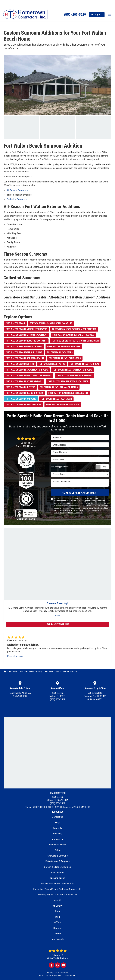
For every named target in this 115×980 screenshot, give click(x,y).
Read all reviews (15, 656)
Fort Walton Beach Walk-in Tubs (64, 347)
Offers (58, 922)
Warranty (58, 828)
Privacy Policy (59, 513)
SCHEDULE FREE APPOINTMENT (80, 493)
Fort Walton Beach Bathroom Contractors (74, 329)
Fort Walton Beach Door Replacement (25, 358)
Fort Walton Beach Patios (52, 364)
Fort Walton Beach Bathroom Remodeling (51, 323)
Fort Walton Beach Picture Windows (24, 381)
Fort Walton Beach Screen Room (63, 405)
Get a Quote (97, 15)
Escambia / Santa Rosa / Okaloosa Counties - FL (58, 889)
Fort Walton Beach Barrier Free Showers (26, 329)
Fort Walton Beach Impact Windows (74, 376)
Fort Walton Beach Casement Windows (72, 370)
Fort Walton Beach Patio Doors (65, 358)
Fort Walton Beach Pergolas (85, 364)
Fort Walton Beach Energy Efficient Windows (29, 376)
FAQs (58, 823)
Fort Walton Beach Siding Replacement (68, 393)
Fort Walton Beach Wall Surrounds (24, 352)
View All (57, 900)
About (57, 911)
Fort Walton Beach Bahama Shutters (59, 387)
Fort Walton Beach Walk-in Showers (24, 347)
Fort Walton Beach (15, 323)
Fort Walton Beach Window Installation (68, 381)
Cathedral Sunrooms (17, 199)
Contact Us (57, 817)
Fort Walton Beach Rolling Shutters (24, 393)
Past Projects (58, 939)
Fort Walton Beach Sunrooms (21, 399)
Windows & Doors (57, 845)
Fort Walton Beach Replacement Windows (27, 370)
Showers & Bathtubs (58, 856)
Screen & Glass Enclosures (57, 867)
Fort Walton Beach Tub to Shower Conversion (75, 341)
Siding (58, 850)
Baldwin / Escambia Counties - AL (58, 883)
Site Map (64, 972)
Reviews (57, 928)
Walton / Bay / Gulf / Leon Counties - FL (58, 895)
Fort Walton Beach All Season (56, 399)
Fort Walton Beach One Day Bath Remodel (73, 335)
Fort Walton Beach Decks (60, 352)
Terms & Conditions (76, 513)
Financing (57, 834)
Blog (58, 917)
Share (57, 616)
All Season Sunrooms (18, 190)
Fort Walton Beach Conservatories (23, 405)
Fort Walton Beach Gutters (20, 364)
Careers (57, 934)
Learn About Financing (57, 624)
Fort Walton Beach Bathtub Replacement (27, 335)
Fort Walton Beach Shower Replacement (26, 341)
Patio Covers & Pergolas (58, 861)
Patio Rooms (57, 872)
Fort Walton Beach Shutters (20, 387)
